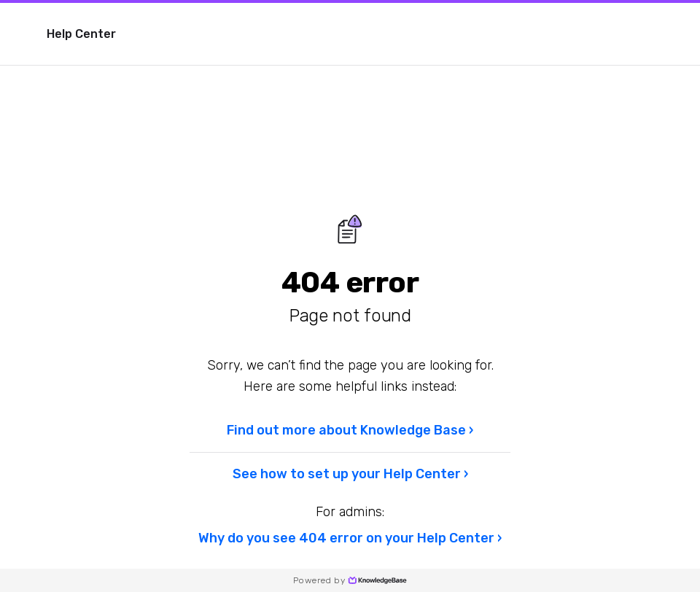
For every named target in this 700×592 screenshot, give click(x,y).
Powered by (350, 580)
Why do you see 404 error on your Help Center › (350, 538)
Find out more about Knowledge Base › (350, 430)
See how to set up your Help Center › (350, 474)
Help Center (81, 34)
